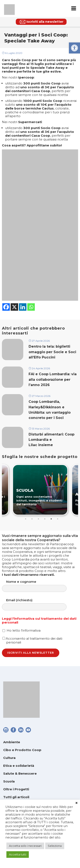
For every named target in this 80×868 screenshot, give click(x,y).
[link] (74, 48)
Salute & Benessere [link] (20, 773)
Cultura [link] (9, 758)
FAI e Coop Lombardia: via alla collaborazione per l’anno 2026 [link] (53, 379)
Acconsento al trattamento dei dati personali (32, 640)
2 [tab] (32, 519)
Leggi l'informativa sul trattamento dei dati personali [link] (39, 620)
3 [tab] (38, 519)
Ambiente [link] (12, 742)
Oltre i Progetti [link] (16, 789)
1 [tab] (26, 519)
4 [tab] (45, 519)
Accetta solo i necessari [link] (25, 846)
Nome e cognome (39, 586)
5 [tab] (51, 519)
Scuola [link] (9, 781)
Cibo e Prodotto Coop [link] (22, 750)
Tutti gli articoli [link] (16, 797)
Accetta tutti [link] (18, 854)
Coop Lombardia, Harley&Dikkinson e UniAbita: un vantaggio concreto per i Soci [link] (50, 410)
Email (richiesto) (39, 604)
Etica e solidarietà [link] (19, 766)
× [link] (76, 803)
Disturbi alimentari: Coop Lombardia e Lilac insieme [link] (52, 440)
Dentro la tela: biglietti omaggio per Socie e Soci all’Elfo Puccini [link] (52, 352)
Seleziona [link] (55, 846)
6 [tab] (58, 519)
